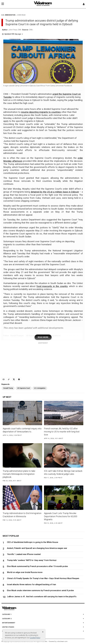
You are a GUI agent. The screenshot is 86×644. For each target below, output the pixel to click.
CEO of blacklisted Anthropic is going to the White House (33, 542)
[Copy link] (9, 379)
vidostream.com (62, 641)
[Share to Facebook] (19, 379)
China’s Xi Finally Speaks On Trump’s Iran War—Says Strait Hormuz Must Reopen (43, 578)
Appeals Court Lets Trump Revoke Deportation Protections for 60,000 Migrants (61, 516)
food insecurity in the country (52, 286)
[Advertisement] (43, 359)
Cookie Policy (35, 638)
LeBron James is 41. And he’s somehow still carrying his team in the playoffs (42, 597)
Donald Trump (8, 388)
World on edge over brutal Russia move (25, 572)
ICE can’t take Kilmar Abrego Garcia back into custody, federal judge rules (63, 472)
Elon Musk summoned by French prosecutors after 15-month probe (37, 566)
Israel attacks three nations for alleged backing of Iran (31, 584)
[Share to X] (14, 379)
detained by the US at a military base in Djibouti (55, 192)
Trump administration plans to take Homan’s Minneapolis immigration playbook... (19, 474)
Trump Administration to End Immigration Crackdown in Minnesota (22, 515)
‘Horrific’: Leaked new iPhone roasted (25, 554)
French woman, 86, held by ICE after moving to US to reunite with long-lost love (62, 432)
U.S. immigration (40, 388)
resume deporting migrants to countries (41, 112)
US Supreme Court (24, 388)
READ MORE (43, 337)
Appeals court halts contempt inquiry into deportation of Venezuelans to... (22, 430)
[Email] (4, 379)
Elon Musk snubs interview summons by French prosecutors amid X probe (40, 590)
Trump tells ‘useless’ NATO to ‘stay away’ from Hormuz (32, 560)
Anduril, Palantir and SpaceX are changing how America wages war (37, 548)
